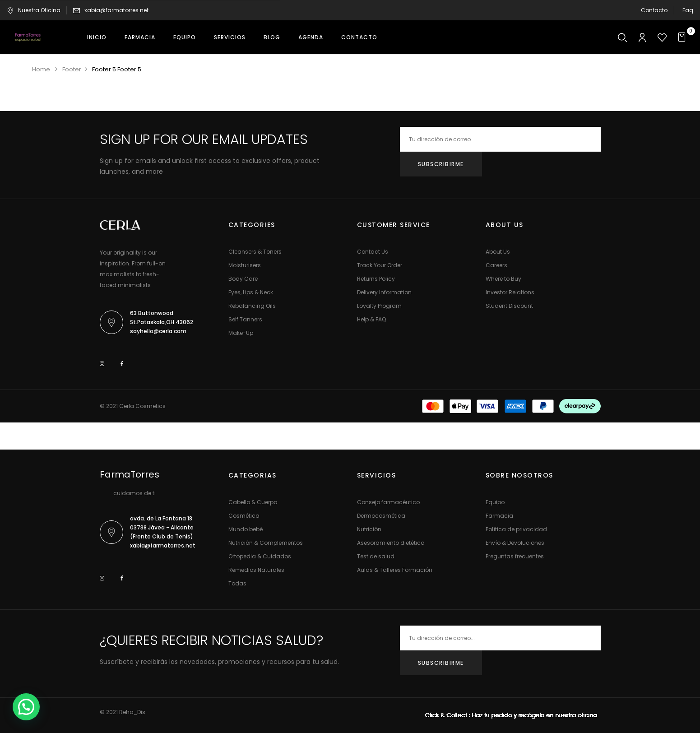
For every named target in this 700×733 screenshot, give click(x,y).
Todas (237, 583)
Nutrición (369, 529)
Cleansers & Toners (255, 252)
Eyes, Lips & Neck (251, 292)
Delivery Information (384, 292)
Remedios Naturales (256, 570)
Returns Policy (376, 279)
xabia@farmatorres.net (116, 10)
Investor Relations (510, 292)
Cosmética (244, 516)
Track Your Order (380, 265)
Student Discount (509, 306)
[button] (683, 37)
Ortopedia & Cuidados (260, 556)
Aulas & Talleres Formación (395, 570)
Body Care (243, 279)
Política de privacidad (516, 529)
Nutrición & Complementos (266, 543)
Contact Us (373, 252)
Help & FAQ (371, 319)
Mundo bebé (246, 529)
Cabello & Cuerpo (253, 502)
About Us (498, 252)
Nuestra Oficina (34, 10)
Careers (496, 265)
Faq (688, 10)
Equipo (495, 502)
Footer (72, 69)
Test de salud (376, 556)
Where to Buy (503, 279)
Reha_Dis (132, 712)
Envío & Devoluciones (515, 543)
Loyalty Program (379, 306)
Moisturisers (245, 265)
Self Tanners (245, 319)
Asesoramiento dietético (391, 543)
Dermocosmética (381, 516)
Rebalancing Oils (252, 306)
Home (41, 69)
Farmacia (499, 516)
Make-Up (241, 333)
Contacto (654, 10)
